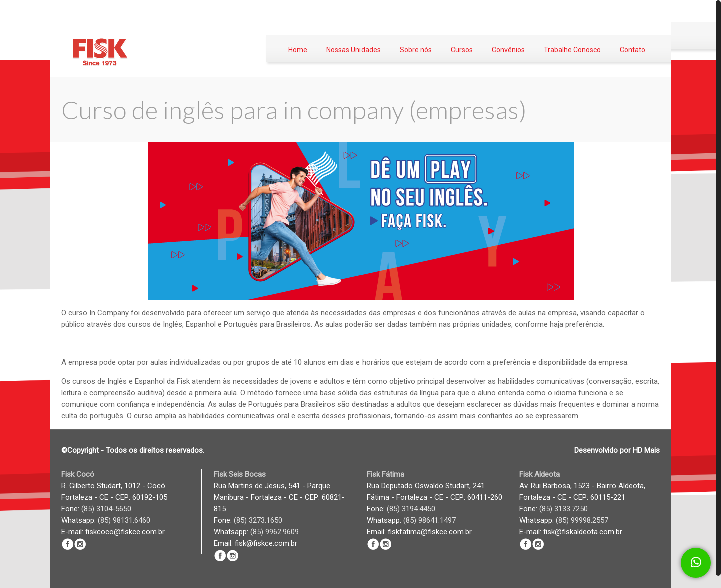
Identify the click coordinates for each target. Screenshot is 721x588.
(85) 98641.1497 (429, 520)
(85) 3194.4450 (411, 509)
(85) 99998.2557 (582, 520)
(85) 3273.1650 (257, 520)
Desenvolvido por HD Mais (617, 450)
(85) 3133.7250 (564, 509)
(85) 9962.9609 (275, 532)
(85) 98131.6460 (124, 520)
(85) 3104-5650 (106, 509)
